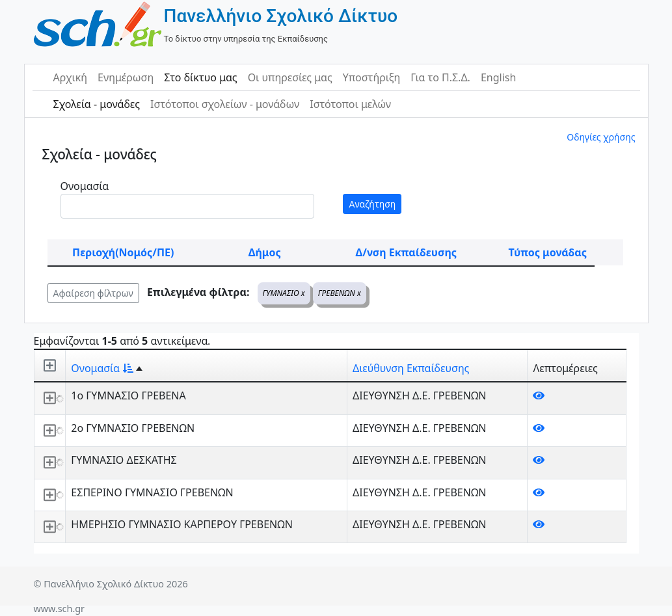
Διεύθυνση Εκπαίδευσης (411, 368)
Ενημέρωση (126, 77)
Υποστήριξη (372, 77)
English (498, 77)
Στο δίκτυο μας (200, 77)
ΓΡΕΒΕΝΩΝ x (340, 293)
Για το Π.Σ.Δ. (440, 77)
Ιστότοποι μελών (350, 104)
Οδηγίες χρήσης (601, 137)
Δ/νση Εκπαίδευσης (406, 252)
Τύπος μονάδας (548, 252)
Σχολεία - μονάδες (97, 104)
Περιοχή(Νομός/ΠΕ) (123, 252)
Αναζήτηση (372, 204)
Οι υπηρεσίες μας (290, 77)
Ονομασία (85, 186)
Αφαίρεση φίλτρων (93, 293)
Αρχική (71, 77)
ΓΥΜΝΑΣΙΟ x (284, 293)
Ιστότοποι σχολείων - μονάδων (225, 104)
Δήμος (265, 252)
